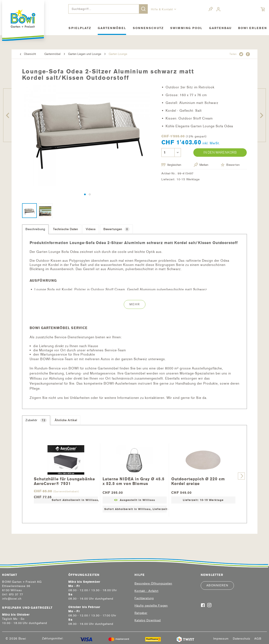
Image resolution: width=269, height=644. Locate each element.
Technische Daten (65, 229)
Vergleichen (171, 165)
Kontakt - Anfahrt (146, 591)
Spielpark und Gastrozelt (27, 608)
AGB (258, 639)
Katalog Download (148, 620)
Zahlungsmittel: (53, 638)
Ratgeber (141, 613)
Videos (91, 229)
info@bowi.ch (12, 599)
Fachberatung (144, 598)
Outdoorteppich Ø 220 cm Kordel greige (198, 481)
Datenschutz (242, 639)
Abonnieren (217, 585)
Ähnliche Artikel (66, 420)
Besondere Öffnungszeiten (153, 584)
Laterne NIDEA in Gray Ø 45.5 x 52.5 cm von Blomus (134, 481)
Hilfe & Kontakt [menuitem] (163, 9)
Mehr (135, 304)
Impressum (221, 639)
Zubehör (36, 420)
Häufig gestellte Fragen (151, 606)
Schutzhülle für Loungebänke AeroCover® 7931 (64, 481)
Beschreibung (35, 229)
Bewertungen (117, 229)
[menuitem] (108, 9)
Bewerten (230, 165)
